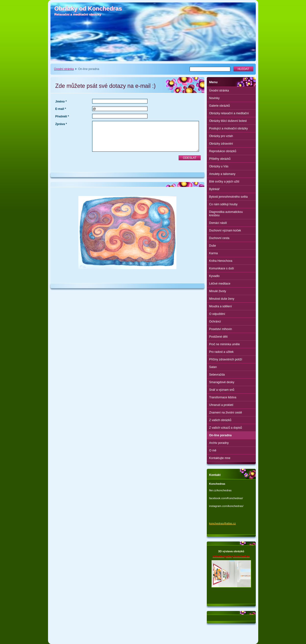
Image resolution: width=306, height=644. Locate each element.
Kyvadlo (214, 276)
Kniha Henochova (221, 261)
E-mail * (61, 109)
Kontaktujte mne (220, 458)
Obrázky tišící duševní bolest (228, 121)
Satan (213, 367)
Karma (214, 253)
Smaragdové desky (222, 382)
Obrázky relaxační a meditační (229, 113)
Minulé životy (218, 291)
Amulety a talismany (222, 174)
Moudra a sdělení (221, 306)
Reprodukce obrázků (223, 151)
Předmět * (62, 116)
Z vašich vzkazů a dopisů (226, 428)
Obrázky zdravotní (221, 144)
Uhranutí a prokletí (221, 405)
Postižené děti (218, 337)
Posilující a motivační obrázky (229, 128)
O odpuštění (217, 314)
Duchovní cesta (219, 238)
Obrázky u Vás (219, 166)
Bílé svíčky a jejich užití (224, 182)
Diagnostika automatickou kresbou (226, 214)
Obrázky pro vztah (221, 136)
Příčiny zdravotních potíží (226, 359)
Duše (213, 246)
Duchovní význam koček (225, 230)
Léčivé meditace (220, 284)
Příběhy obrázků (220, 159)
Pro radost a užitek (221, 352)
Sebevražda (217, 375)
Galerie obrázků (220, 106)
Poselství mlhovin (221, 329)
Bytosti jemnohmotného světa (228, 197)
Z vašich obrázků (220, 420)
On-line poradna (220, 435)
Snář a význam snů (222, 390)
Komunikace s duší (222, 268)
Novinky (214, 98)
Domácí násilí (218, 223)
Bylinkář (214, 189)
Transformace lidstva (223, 397)
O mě (213, 450)
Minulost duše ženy (222, 299)
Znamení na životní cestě (226, 413)
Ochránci (215, 322)
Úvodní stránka (64, 69)
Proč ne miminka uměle (225, 344)
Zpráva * (61, 124)
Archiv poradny (219, 443)
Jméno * (61, 102)
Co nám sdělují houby (223, 204)
